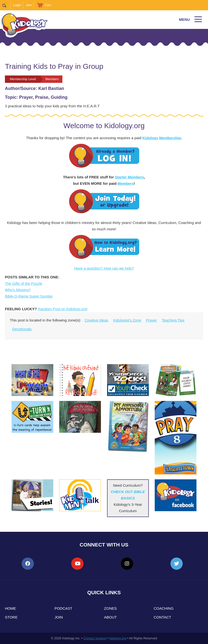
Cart (48, 5)
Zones (111, 608)
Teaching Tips (173, 320)
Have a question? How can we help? (104, 268)
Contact (162, 617)
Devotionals (22, 329)
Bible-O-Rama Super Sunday (29, 296)
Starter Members (129, 177)
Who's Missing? (18, 290)
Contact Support (95, 638)
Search (7, 5)
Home (10, 608)
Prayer (152, 320)
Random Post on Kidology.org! (63, 309)
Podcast (63, 608)
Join (29, 5)
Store (11, 617)
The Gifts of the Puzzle (24, 283)
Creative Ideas (96, 320)
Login (17, 5)
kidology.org (118, 638)
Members (125, 183)
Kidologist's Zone (127, 320)
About (111, 617)
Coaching (164, 608)
